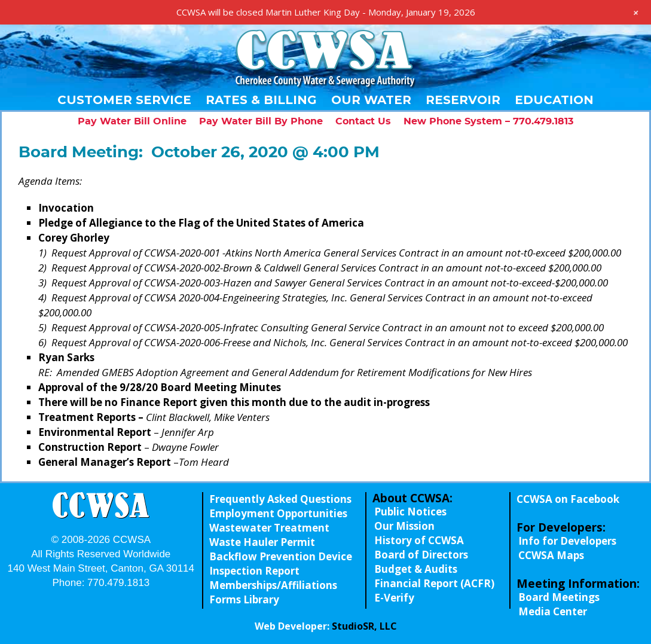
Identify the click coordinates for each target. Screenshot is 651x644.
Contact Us (363, 121)
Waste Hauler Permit (262, 542)
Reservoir (463, 100)
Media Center (553, 611)
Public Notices (410, 512)
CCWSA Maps (551, 555)
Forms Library (244, 599)
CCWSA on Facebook (568, 499)
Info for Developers (567, 541)
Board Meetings (559, 597)
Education (554, 100)
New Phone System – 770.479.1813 (488, 121)
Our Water (371, 100)
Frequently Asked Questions (280, 499)
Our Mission (404, 526)
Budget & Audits (416, 569)
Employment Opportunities (278, 513)
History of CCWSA (419, 540)
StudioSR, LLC (364, 626)
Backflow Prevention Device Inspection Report (281, 564)
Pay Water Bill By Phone (261, 121)
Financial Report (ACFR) (434, 583)
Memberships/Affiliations (273, 585)
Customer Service (124, 100)
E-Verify (394, 598)
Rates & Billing (261, 100)
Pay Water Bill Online (132, 121)
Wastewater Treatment (269, 528)
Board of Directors (421, 555)
